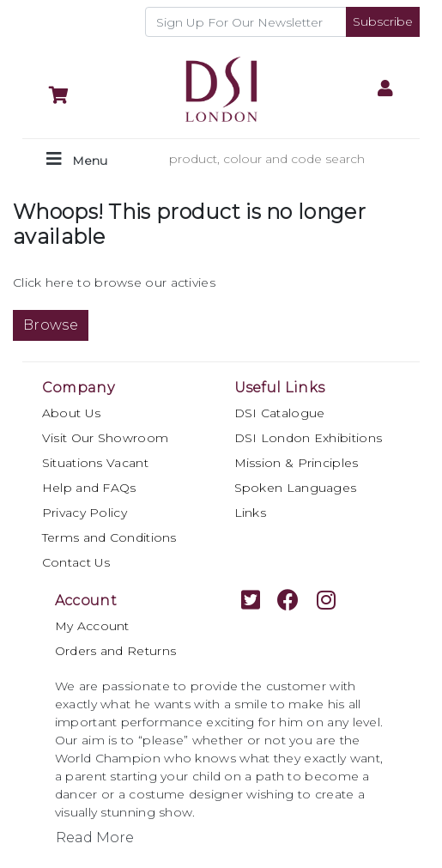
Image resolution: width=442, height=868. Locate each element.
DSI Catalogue (280, 413)
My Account (92, 626)
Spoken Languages (296, 488)
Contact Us (76, 562)
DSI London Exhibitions (309, 438)
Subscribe (383, 21)
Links (251, 513)
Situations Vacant (95, 463)
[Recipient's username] (246, 22)
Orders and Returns (115, 651)
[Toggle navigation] (77, 159)
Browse (51, 325)
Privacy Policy (85, 513)
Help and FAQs (89, 488)
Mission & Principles (297, 463)
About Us (71, 413)
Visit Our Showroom (105, 438)
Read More (95, 838)
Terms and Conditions (109, 537)
